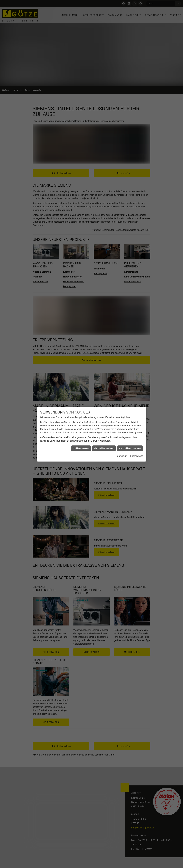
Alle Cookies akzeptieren (130, 448)
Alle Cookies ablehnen (104, 448)
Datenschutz (136, 456)
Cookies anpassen (81, 448)
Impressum (122, 456)
